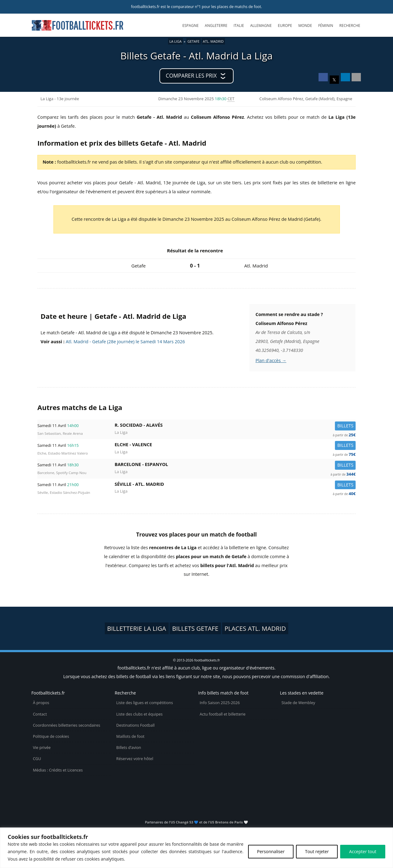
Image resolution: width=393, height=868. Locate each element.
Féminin (326, 26)
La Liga (175, 41)
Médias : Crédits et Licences (58, 770)
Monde (305, 26)
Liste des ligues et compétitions (144, 703)
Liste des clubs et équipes (139, 714)
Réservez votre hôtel (135, 759)
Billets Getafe (195, 628)
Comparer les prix (191, 76)
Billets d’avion (129, 748)
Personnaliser (271, 851)
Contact (40, 714)
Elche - (235, 446)
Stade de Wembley (298, 703)
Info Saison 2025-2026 (220, 703)
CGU (37, 759)
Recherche (350, 26)
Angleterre (216, 26)
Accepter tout (363, 851)
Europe (285, 26)
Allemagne (261, 26)
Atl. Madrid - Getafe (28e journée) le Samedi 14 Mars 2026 (125, 342)
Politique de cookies (51, 736)
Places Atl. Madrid (255, 628)
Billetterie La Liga (137, 628)
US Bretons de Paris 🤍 (229, 822)
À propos (41, 703)
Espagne (190, 26)
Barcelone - (235, 466)
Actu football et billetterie (222, 714)
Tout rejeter (317, 851)
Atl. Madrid (213, 41)
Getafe (194, 41)
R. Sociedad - (235, 426)
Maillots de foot (130, 736)
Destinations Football (135, 725)
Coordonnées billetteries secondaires (66, 725)
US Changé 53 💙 (184, 822)
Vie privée (42, 748)
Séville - (235, 485)
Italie (239, 26)
